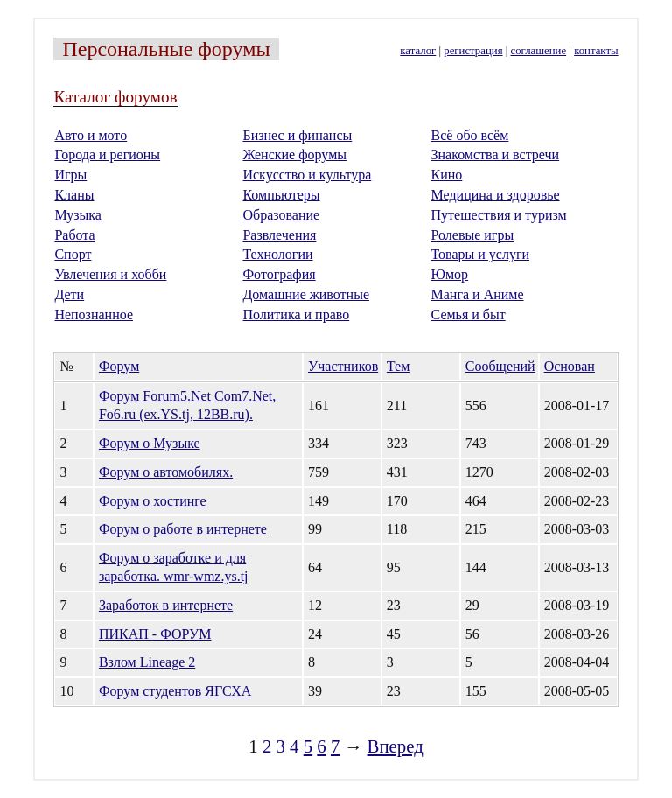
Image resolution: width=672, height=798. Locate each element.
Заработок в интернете (166, 605)
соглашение (539, 51)
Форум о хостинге (153, 501)
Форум (119, 366)
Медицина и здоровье (496, 195)
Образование (281, 215)
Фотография (279, 274)
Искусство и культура (307, 175)
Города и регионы (107, 154)
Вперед (395, 746)
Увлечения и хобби (110, 274)
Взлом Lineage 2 (147, 662)
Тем (398, 366)
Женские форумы (294, 154)
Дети (69, 294)
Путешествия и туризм (499, 215)
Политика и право (296, 315)
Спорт (73, 254)
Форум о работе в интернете (183, 529)
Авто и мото (91, 135)
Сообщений (500, 366)
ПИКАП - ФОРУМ (155, 634)
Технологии (277, 254)
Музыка (78, 215)
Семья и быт (469, 315)
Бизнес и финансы (297, 135)
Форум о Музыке (150, 443)
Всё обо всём (470, 135)
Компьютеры (281, 195)
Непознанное (94, 315)
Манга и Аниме (478, 294)
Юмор (450, 274)
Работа (74, 235)
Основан (570, 366)
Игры (70, 175)
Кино (447, 175)
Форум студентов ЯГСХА (175, 691)
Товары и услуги (481, 254)
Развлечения (279, 235)
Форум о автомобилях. (166, 472)
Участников (343, 366)
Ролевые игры (473, 235)
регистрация (473, 51)
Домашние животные (306, 294)
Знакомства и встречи (496, 154)
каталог (418, 51)
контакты (596, 51)
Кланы (74, 195)
